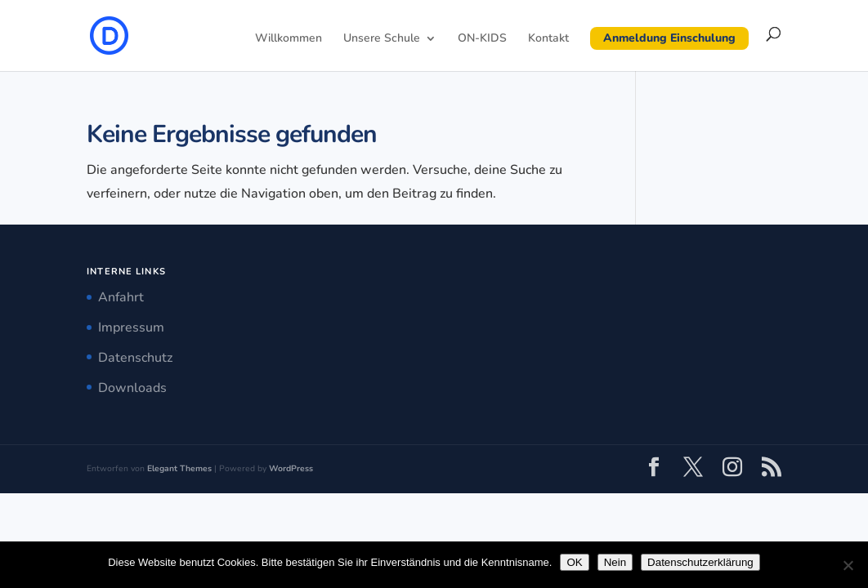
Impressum (131, 327)
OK (574, 562)
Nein (615, 562)
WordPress (291, 468)
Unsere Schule (382, 39)
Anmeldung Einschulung (669, 38)
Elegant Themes (179, 468)
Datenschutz (135, 358)
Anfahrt (121, 297)
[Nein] (848, 565)
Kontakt (548, 39)
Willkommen (289, 39)
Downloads (132, 388)
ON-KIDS (482, 39)
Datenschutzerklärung (700, 562)
